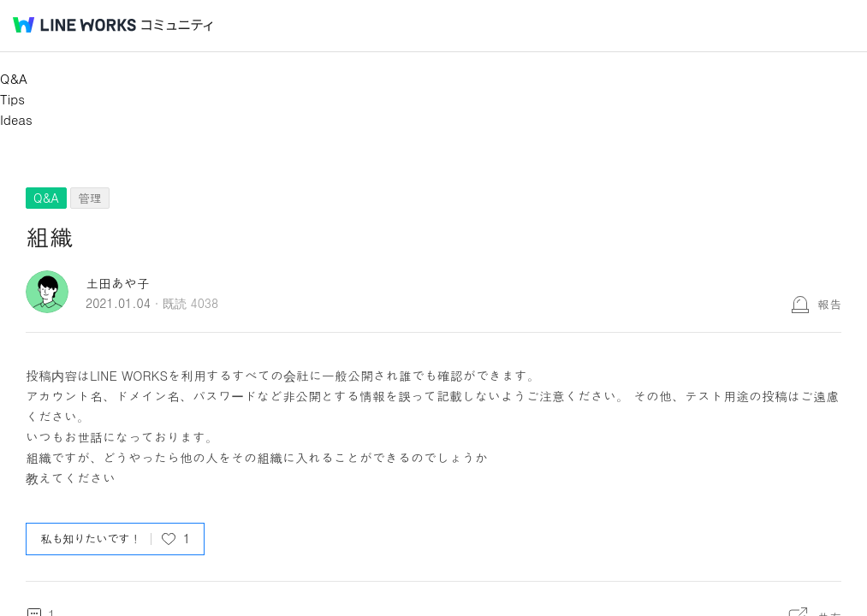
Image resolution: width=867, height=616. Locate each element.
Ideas (16, 119)
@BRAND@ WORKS (74, 25)
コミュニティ (177, 25)
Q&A (14, 78)
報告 (829, 304)
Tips (12, 99)
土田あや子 (118, 283)
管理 (90, 198)
